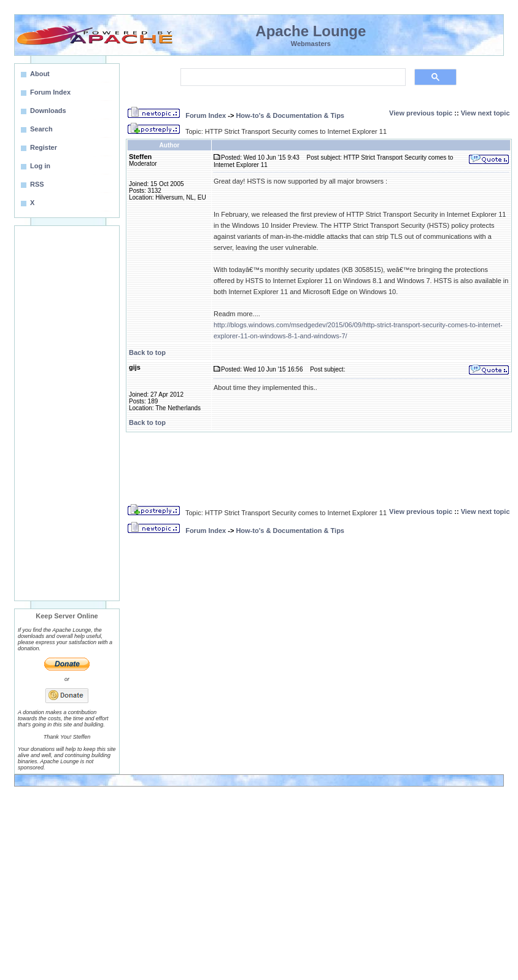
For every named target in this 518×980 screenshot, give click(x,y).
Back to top (147, 352)
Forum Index (206, 115)
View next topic (485, 113)
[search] (292, 77)
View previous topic (421, 113)
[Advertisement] (67, 413)
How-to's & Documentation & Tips (290, 115)
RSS (37, 184)
